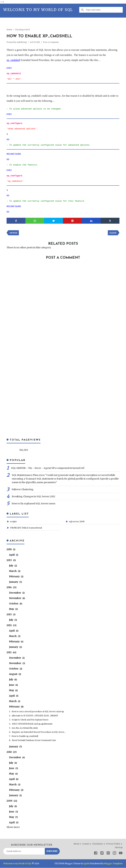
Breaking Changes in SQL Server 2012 (33, 497)
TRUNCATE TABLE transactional (26, 528)
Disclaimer (98, 844)
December (17, 593)
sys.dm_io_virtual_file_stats (25, 728)
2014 (11, 587)
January (15, 582)
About (76, 844)
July (13, 566)
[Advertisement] (66, 26)
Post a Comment (52, 42)
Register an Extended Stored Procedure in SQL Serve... (39, 732)
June (13, 685)
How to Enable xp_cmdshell (25, 736)
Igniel (86, 864)
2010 (12, 752)
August (15, 674)
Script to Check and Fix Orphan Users (30, 720)
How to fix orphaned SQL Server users (33, 504)
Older (113, 233)
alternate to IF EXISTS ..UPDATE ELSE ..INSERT (35, 716)
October (16, 604)
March (15, 571)
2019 (11, 550)
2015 (11, 560)
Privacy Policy (113, 844)
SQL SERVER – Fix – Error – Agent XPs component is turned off (48, 468)
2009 (12, 801)
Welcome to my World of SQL (38, 10)
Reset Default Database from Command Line (34, 740)
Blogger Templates (113, 864)
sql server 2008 (76, 522)
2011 (11, 653)
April (14, 555)
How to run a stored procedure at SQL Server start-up (38, 712)
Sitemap (119, 848)
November (17, 598)
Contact (86, 844)
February (16, 577)
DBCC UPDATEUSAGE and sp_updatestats (32, 724)
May (13, 609)
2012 (11, 625)
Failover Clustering (23, 490)
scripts (13, 522)
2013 (11, 615)
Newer (14, 233)
